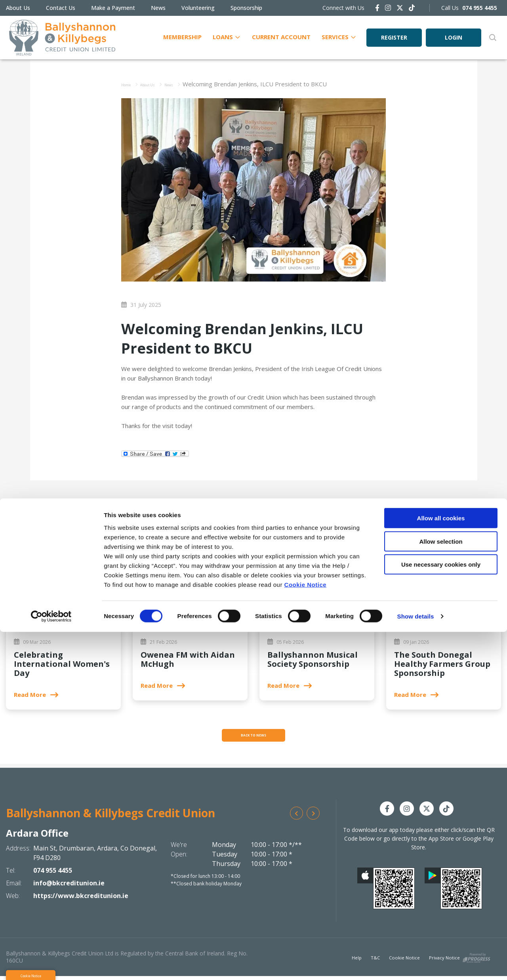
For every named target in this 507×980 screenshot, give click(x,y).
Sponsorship (246, 8)
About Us (18, 8)
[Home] (59, 38)
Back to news (253, 737)
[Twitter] (400, 8)
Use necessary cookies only (441, 912)
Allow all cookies (441, 866)
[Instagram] (388, 8)
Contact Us (61, 8)
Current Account (281, 36)
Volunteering (198, 8)
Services (335, 36)
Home (130, 84)
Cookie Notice (306, 932)
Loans (223, 36)
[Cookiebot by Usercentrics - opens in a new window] (51, 965)
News (158, 8)
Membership (182, 36)
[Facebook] (377, 8)
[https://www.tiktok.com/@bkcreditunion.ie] (412, 8)
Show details (416, 964)
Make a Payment (113, 8)
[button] (492, 38)
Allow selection (441, 890)
